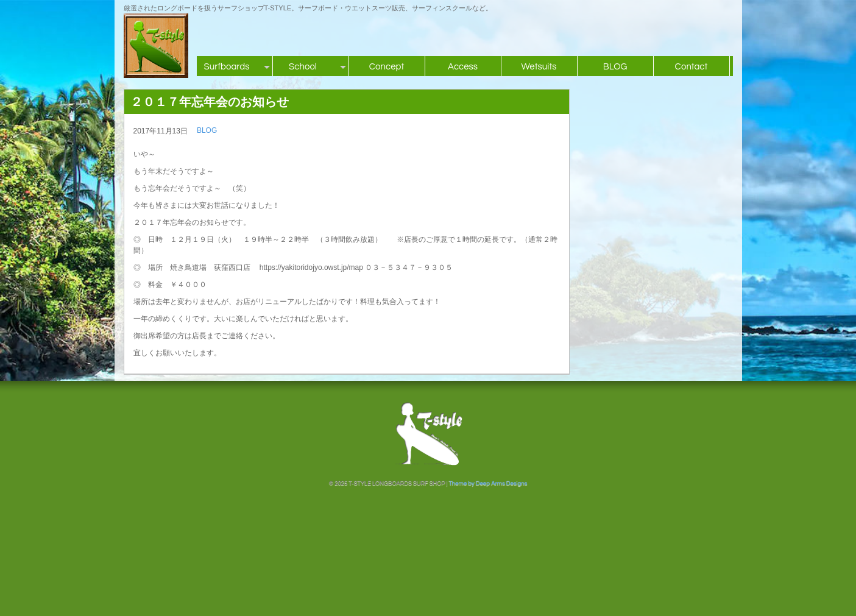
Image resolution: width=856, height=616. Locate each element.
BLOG (615, 67)
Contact (692, 67)
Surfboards (227, 67)
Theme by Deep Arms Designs (488, 483)
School (303, 67)
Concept (387, 67)
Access (463, 67)
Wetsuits (539, 67)
